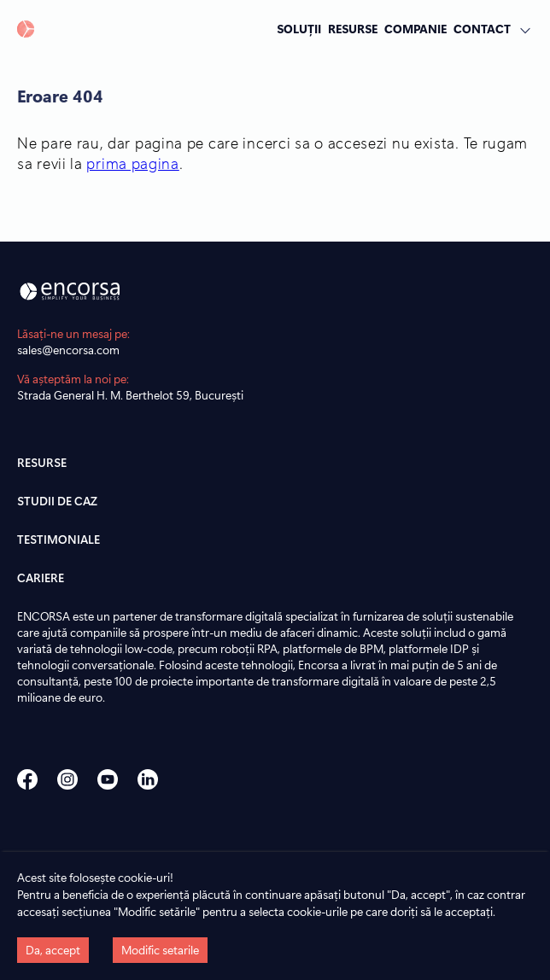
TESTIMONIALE (59, 539)
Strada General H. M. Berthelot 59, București (130, 395)
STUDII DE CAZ (57, 501)
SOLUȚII (299, 28)
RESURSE (353, 28)
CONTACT (482, 28)
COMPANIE (415, 28)
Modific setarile (160, 950)
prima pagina (132, 163)
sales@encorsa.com (68, 350)
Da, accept (53, 950)
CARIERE (41, 577)
